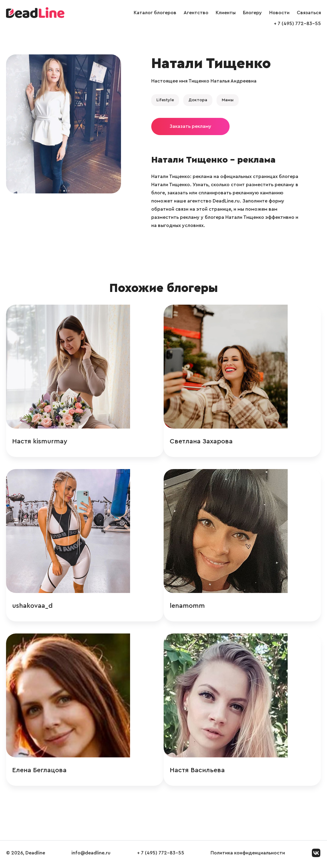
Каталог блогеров (155, 13)
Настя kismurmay (40, 442)
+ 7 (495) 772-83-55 (297, 24)
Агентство (196, 13)
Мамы (228, 100)
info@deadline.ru (91, 856)
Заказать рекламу (190, 126)
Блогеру (252, 13)
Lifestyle (165, 100)
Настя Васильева (231, 772)
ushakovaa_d (32, 607)
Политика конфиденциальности (248, 856)
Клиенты (226, 13)
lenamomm (221, 607)
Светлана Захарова (234, 442)
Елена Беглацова (39, 772)
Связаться (309, 13)
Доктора (198, 100)
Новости (279, 13)
